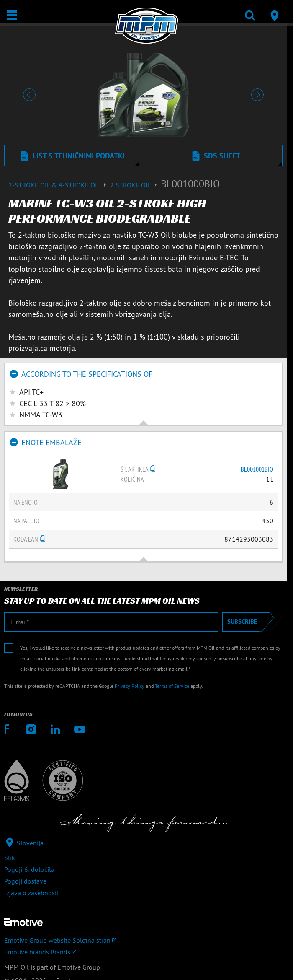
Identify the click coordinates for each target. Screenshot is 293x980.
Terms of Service (172, 686)
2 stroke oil (135, 185)
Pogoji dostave (25, 881)
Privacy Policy (130, 686)
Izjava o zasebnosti (31, 893)
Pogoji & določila (29, 869)
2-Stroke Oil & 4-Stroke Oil (59, 185)
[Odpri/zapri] (12, 15)
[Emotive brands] (143, 952)
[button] (29, 95)
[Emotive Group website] (143, 940)
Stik (10, 858)
